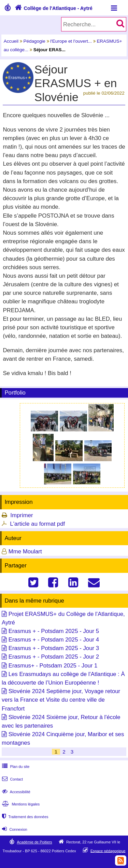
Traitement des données (24, 817)
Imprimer (22, 515)
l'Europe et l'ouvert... (71, 41)
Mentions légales (20, 804)
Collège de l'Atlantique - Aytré (53, 8)
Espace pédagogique (108, 851)
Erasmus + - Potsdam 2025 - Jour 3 (54, 648)
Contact (12, 779)
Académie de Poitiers (34, 842)
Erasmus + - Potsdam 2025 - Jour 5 (54, 631)
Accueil (11, 41)
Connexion (14, 829)
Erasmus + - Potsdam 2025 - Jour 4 (54, 640)
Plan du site (15, 767)
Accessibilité (16, 792)
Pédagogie (34, 41)
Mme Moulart (25, 552)
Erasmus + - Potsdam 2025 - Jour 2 (54, 657)
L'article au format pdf (37, 524)
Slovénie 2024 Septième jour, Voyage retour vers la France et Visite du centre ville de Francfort (61, 700)
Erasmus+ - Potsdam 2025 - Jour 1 (53, 666)
